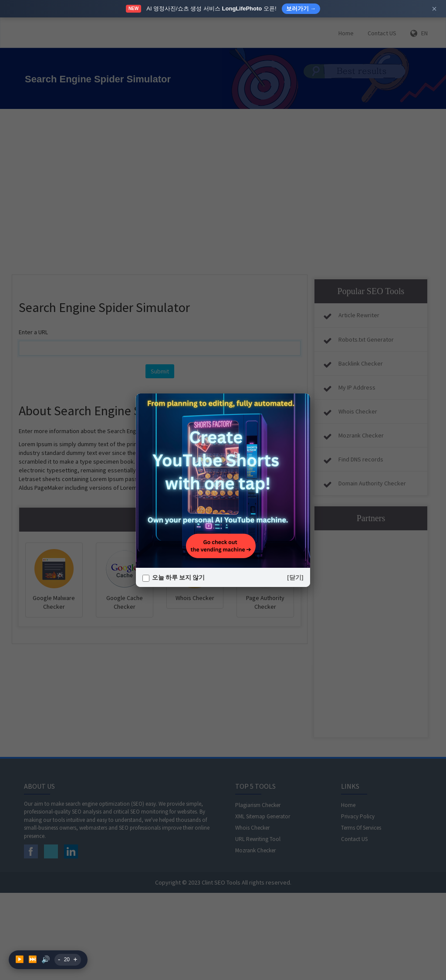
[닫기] (295, 577)
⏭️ (33, 959)
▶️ (20, 959)
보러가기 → (301, 8)
